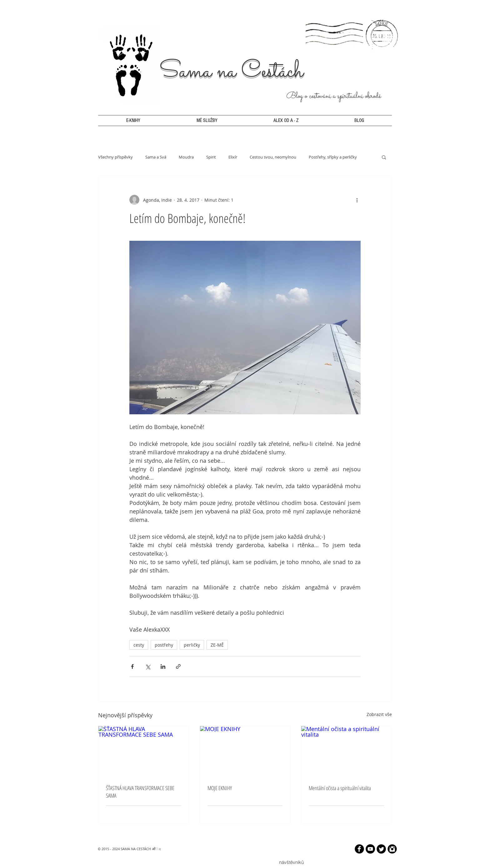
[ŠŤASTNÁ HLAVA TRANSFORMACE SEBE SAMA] (144, 751)
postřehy (164, 645)
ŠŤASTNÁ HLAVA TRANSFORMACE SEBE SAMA (140, 792)
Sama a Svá (156, 157)
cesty (139, 645)
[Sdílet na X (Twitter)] (148, 666)
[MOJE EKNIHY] (245, 751)
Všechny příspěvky (115, 157)
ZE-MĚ (217, 645)
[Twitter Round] (381, 849)
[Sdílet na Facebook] (132, 666)
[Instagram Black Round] (392, 849)
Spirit (211, 157)
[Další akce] (357, 200)
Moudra (186, 157)
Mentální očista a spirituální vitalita (340, 788)
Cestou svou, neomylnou (273, 157)
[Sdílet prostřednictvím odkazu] (178, 666)
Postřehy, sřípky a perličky (333, 157)
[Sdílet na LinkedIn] (163, 666)
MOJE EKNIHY (220, 788)
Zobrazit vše (379, 714)
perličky (192, 645)
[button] (384, 157)
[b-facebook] (359, 849)
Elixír (233, 157)
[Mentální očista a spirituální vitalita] (346, 751)
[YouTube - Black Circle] (370, 849)
